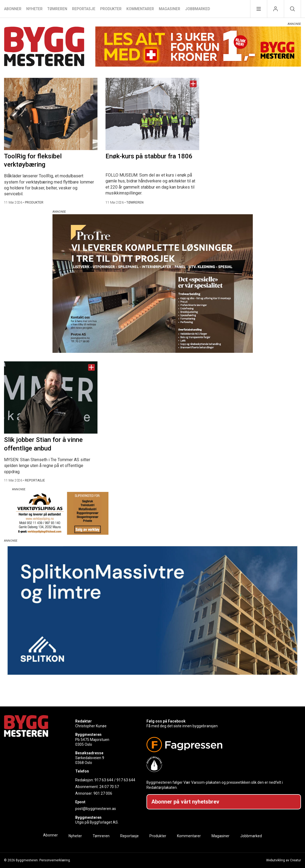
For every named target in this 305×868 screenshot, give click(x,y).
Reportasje (84, 9)
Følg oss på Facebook (166, 721)
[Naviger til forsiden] (44, 47)
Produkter (111, 9)
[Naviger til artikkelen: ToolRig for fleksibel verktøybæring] (51, 114)
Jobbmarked (197, 9)
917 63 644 (104, 780)
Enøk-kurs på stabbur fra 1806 (149, 156)
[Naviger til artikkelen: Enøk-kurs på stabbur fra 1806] (152, 114)
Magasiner (170, 9)
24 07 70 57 (109, 787)
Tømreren (57, 9)
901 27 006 (103, 793)
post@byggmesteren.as (96, 809)
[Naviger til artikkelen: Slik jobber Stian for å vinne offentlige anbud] (51, 397)
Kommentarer (140, 9)
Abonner (13, 9)
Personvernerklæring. (55, 860)
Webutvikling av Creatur (284, 860)
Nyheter (34, 9)
